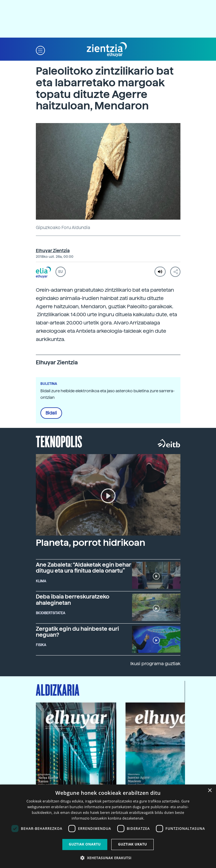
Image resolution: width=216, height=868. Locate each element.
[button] (40, 50)
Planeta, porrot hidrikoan (90, 543)
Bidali (51, 413)
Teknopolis (59, 441)
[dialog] (108, 826)
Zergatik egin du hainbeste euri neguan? (77, 632)
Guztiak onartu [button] (85, 844)
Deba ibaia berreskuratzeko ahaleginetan (73, 600)
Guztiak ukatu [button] (133, 844)
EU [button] (60, 272)
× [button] (210, 791)
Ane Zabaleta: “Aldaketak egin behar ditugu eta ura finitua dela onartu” (84, 568)
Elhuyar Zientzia (53, 251)
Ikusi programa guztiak (155, 664)
